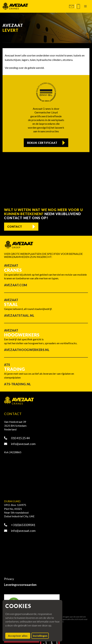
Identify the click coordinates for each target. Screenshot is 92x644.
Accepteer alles (19, 636)
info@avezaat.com (20, 444)
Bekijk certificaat (42, 143)
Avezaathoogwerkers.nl (27, 350)
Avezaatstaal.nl (19, 315)
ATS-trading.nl (18, 384)
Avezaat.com (16, 285)
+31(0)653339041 (20, 525)
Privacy (9, 579)
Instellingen (40, 636)
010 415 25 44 (17, 438)
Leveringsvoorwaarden (20, 585)
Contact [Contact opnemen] (15, 227)
